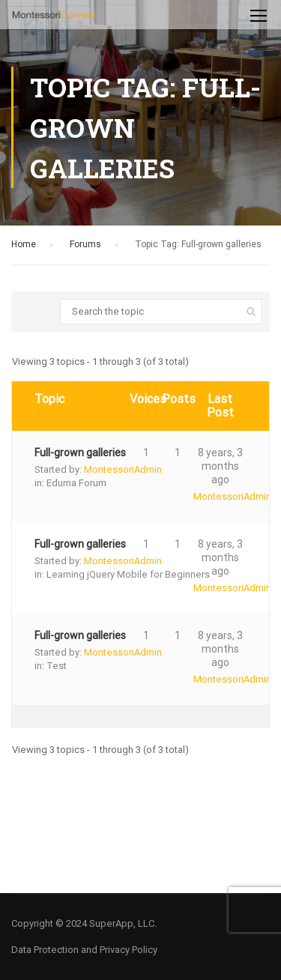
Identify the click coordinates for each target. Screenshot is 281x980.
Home (24, 244)
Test (57, 666)
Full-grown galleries (80, 453)
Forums (85, 244)
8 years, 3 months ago (220, 466)
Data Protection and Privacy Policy (84, 950)
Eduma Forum (76, 483)
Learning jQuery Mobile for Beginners (128, 574)
